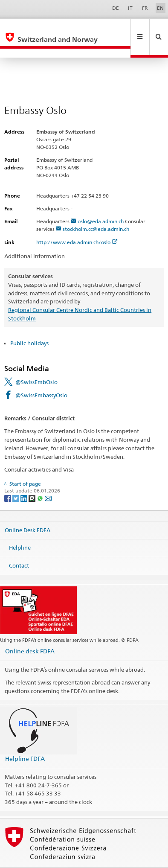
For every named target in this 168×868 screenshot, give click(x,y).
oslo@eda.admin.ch (101, 203)
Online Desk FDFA (28, 511)
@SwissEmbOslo (36, 364)
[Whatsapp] (41, 479)
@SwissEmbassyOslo (41, 377)
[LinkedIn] (25, 479)
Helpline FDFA (25, 740)
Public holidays (29, 325)
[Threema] (33, 479)
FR (145, 8)
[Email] (48, 479)
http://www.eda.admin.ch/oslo (77, 224)
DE (116, 8)
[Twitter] (16, 479)
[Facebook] (8, 479)
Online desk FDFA (30, 633)
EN (160, 8)
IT (130, 8)
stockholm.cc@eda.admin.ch (96, 211)
